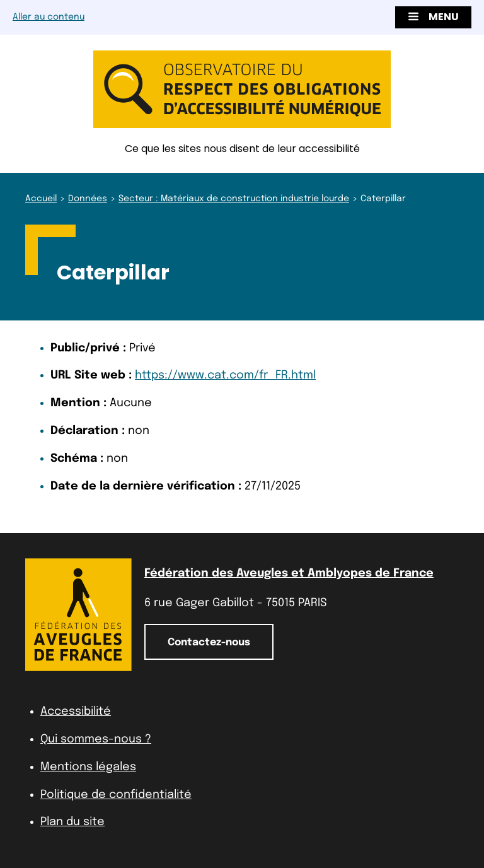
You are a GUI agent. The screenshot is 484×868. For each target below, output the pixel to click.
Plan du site (72, 822)
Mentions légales (88, 767)
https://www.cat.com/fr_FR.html (225, 375)
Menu (433, 17)
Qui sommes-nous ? (96, 739)
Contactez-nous (209, 642)
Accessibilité (76, 712)
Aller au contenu (49, 17)
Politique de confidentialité (116, 795)
